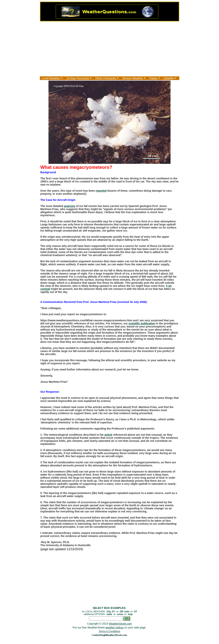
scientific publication (142, 323)
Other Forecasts (107, 78)
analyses (69, 206)
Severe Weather (134, 78)
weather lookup (114, 628)
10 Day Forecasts (79, 78)
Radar (155, 78)
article (108, 435)
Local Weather (52, 78)
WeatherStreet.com (120, 624)
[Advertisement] (110, 49)
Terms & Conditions (109, 631)
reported (101, 191)
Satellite (170, 78)
